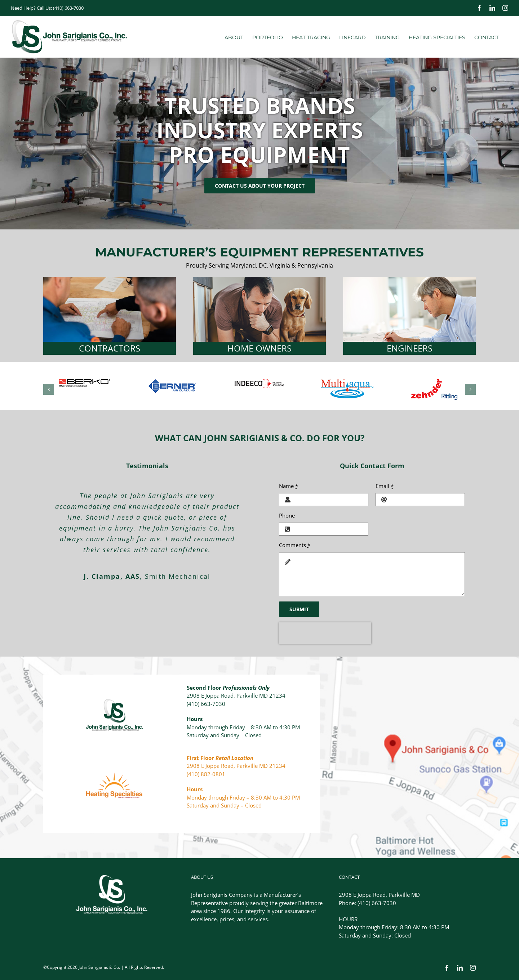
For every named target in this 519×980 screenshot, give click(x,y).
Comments (295, 545)
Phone (287, 515)
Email (385, 486)
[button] (49, 389)
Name (289, 486)
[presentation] (325, 633)
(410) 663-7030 (68, 8)
